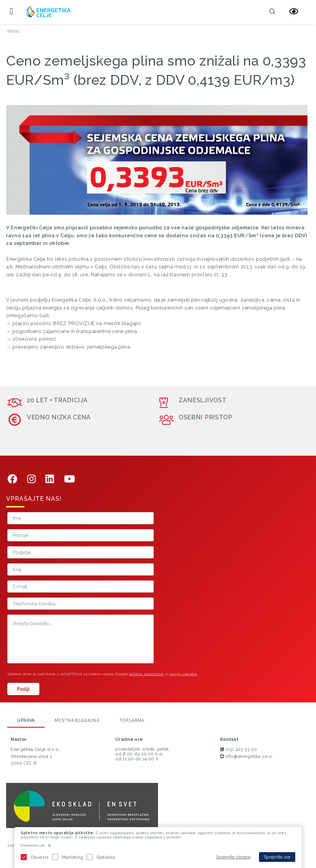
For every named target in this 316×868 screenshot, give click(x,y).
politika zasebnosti (146, 674)
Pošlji (23, 689)
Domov (14, 30)
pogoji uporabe (183, 674)
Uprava (26, 720)
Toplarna (132, 720)
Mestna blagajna (77, 720)
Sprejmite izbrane (233, 857)
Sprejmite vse (277, 857)
